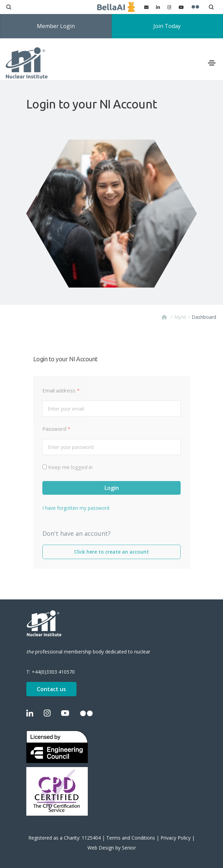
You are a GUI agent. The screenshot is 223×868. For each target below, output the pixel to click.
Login (112, 488)
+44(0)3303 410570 (53, 672)
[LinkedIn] (158, 7)
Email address (61, 390)
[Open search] (9, 7)
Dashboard (204, 317)
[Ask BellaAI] (116, 7)
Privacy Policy (176, 838)
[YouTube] (181, 7)
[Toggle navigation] (212, 63)
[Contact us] (146, 7)
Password (56, 429)
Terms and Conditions (131, 838)
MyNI (180, 317)
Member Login (56, 26)
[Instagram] (169, 7)
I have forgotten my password (76, 508)
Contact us (51, 689)
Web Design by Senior (112, 848)
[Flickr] (195, 7)
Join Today (167, 26)
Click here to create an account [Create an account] (111, 552)
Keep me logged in (70, 467)
